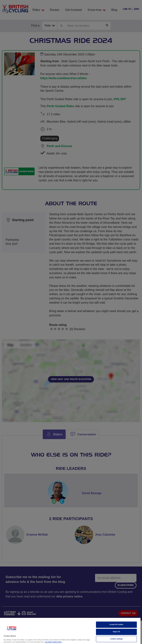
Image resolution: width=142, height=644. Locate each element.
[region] (70, 631)
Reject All (116, 632)
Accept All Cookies (116, 625)
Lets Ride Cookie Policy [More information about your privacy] (53, 642)
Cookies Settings (116, 639)
